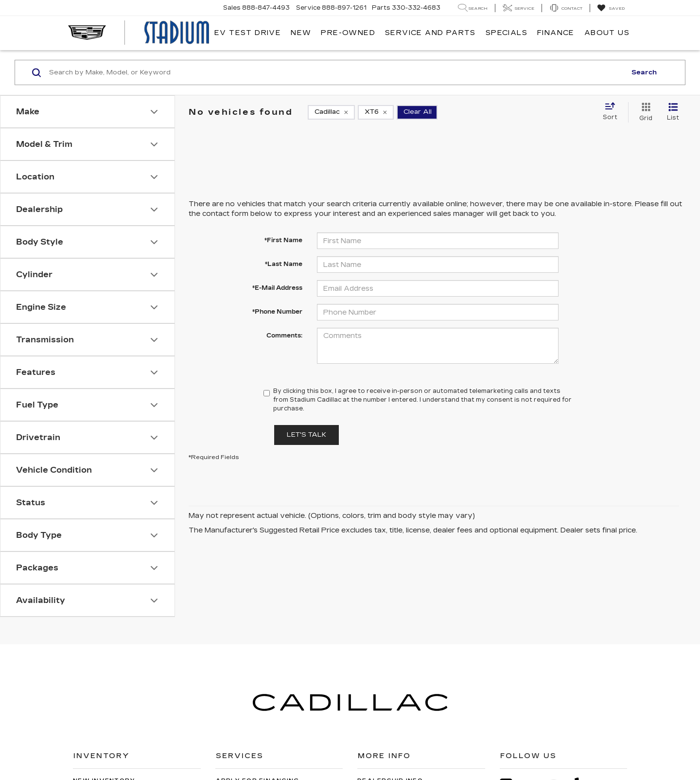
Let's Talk (306, 435)
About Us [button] (607, 33)
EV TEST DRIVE (248, 33)
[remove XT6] (376, 112)
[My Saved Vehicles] (611, 8)
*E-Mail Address (277, 288)
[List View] (673, 112)
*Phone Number (277, 312)
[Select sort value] (613, 112)
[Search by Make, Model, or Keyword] (336, 72)
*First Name (283, 240)
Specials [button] (507, 33)
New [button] (301, 33)
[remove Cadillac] (331, 112)
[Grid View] (644, 112)
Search (644, 72)
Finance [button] (556, 33)
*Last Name (284, 264)
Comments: (284, 336)
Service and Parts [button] (430, 33)
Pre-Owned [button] (348, 33)
